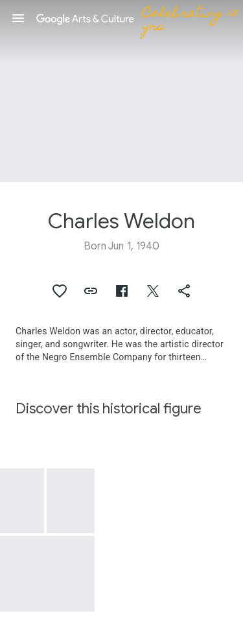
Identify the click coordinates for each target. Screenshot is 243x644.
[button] (18, 18)
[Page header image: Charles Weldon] (121, 91)
